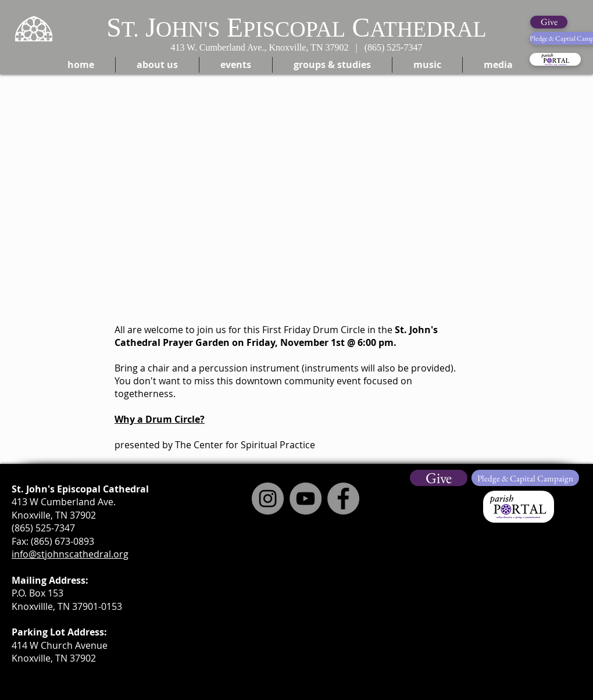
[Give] (549, 22)
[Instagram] (268, 499)
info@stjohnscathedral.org (70, 554)
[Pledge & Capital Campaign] (525, 478)
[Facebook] (343, 499)
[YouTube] (306, 499)
